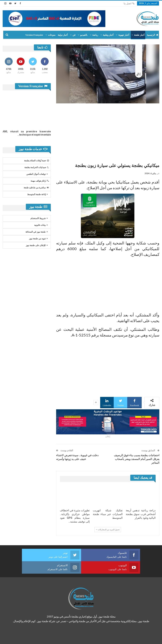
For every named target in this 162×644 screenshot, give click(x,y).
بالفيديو (84, 35)
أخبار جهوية (124, 35)
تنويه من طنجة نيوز (37, 239)
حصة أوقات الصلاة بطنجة (36, 161)
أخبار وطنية (108, 35)
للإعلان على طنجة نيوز (36, 245)
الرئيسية (153, 35)
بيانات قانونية (40, 225)
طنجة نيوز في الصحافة (36, 232)
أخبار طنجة (139, 35)
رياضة (95, 35)
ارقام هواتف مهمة (40, 181)
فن (74, 35)
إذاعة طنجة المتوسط (36, 194)
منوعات (52, 35)
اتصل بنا (129, 3)
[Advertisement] (108, 132)
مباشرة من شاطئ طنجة (36, 188)
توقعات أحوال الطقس (36, 174)
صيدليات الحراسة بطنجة (37, 167)
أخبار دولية (63, 35)
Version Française (34, 35)
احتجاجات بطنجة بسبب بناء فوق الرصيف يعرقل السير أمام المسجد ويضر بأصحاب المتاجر (137, 459)
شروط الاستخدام (38, 218)
